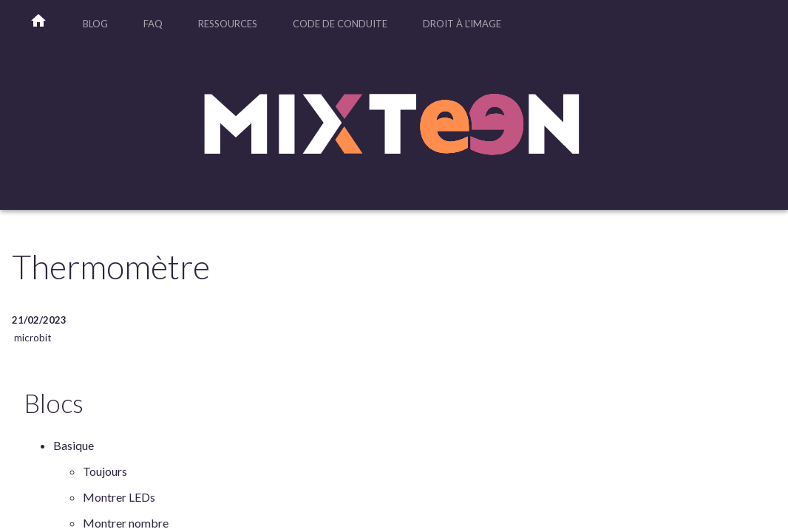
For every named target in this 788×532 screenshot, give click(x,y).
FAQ (153, 24)
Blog (95, 24)
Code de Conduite (340, 24)
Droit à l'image (462, 24)
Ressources (228, 24)
